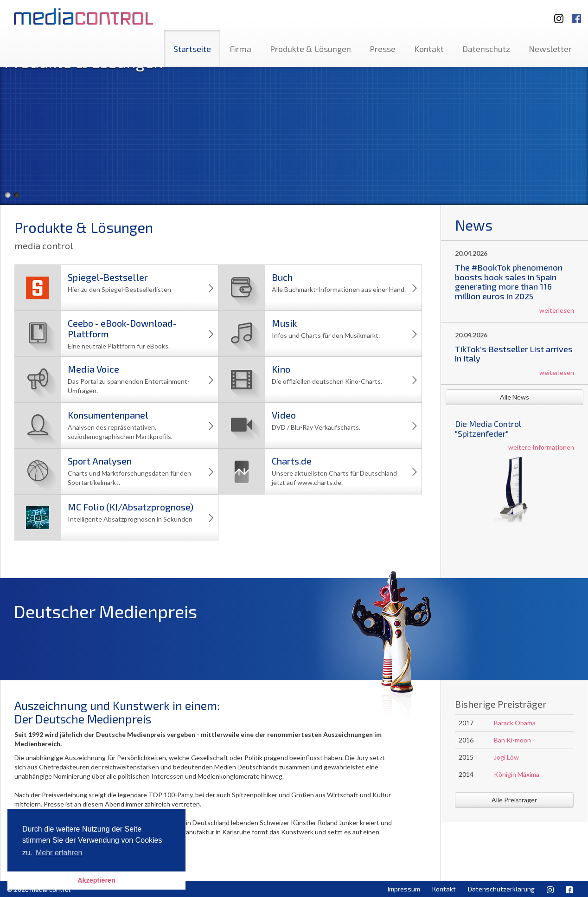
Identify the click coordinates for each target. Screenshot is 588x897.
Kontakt (429, 49)
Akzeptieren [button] (96, 880)
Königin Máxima (517, 774)
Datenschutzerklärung (501, 889)
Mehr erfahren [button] (59, 853)
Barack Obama (515, 723)
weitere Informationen (541, 447)
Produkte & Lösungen (310, 49)
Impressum (404, 889)
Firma (240, 49)
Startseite (192, 49)
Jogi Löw (506, 757)
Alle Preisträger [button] (514, 800)
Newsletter (550, 49)
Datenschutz (486, 49)
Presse (383, 49)
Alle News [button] (514, 397)
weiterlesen (557, 310)
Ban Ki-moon (512, 740)
